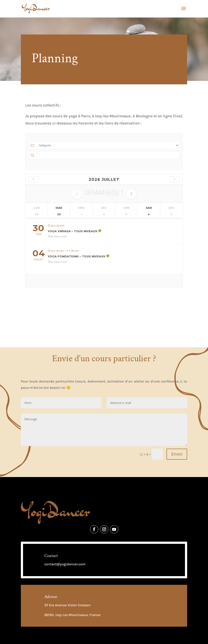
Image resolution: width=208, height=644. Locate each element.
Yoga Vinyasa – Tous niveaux (72, 231)
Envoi (177, 454)
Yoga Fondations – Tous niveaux (77, 256)
